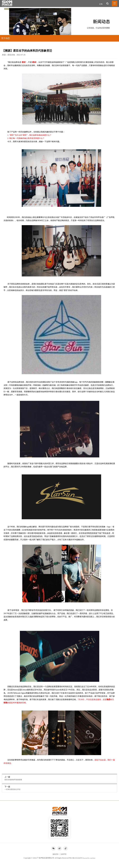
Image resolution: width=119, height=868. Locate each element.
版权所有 (55, 858)
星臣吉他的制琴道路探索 (15, 780)
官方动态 (6, 38)
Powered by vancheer (90, 862)
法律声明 (64, 858)
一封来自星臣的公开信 (14, 791)
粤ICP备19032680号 (75, 862)
